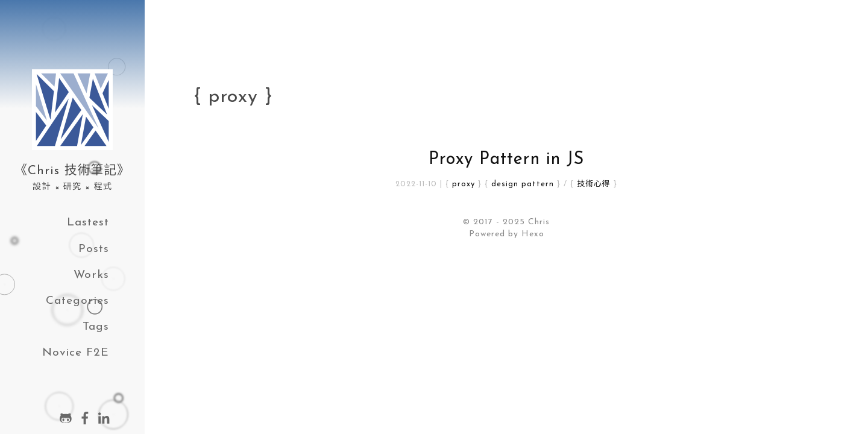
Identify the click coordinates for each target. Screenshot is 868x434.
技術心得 (593, 184)
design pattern (523, 184)
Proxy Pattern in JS (506, 159)
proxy (464, 184)
